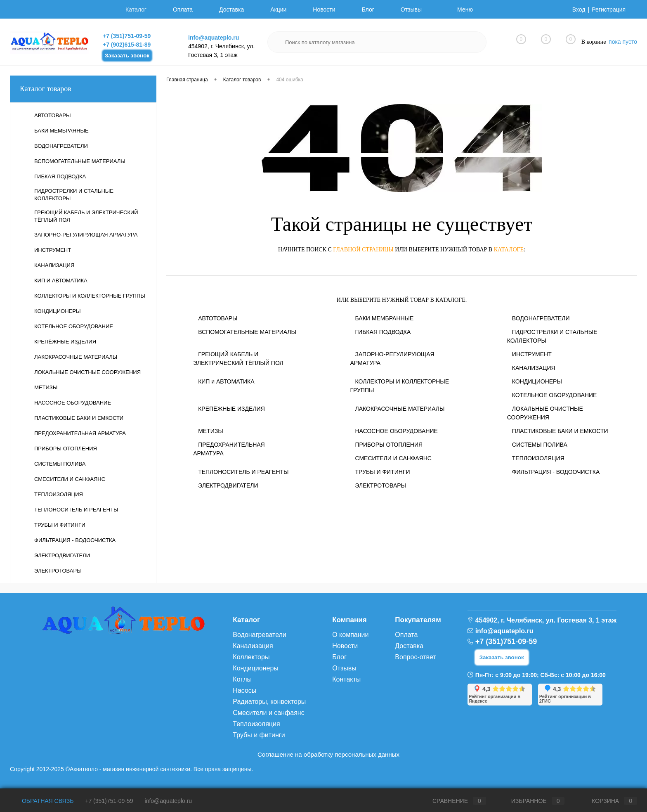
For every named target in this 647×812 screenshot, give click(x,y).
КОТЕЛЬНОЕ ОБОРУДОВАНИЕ (555, 395)
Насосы (244, 690)
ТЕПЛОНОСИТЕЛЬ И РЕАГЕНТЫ (243, 472)
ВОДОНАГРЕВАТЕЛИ (541, 318)
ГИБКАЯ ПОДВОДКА (383, 332)
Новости (324, 9)
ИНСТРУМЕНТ (532, 354)
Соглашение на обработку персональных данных (328, 754)
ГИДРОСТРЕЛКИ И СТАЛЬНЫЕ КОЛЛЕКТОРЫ (552, 336)
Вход (579, 9)
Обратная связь (42, 801)
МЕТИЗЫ (210, 431)
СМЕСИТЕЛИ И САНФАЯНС (393, 458)
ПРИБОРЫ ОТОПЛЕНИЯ (389, 445)
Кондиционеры (255, 668)
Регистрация (609, 9)
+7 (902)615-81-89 (127, 45)
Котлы (242, 679)
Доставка (231, 9)
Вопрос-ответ (415, 657)
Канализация (253, 646)
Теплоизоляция (256, 724)
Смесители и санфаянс (268, 713)
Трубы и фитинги (259, 735)
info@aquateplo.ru (214, 38)
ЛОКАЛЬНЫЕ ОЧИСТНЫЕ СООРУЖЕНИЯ (545, 413)
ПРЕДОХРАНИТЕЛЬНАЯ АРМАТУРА (229, 449)
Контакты (346, 679)
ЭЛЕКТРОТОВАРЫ (380, 485)
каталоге (509, 250)
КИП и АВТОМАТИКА (226, 381)
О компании (350, 635)
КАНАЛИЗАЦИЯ (534, 368)
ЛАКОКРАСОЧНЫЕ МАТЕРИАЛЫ (400, 409)
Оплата (183, 9)
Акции (278, 9)
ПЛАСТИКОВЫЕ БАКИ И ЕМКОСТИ (560, 431)
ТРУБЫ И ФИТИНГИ (382, 472)
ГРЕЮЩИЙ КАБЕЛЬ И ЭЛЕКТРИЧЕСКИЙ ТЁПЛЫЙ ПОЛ (238, 359)
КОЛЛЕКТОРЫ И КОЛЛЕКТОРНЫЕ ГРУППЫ (399, 386)
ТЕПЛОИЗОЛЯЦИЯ (538, 458)
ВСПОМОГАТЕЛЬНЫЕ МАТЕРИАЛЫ (247, 332)
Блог (368, 9)
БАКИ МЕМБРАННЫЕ (384, 318)
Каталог (136, 9)
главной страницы (363, 250)
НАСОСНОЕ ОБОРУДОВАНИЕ (396, 431)
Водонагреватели (259, 635)
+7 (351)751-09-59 (127, 36)
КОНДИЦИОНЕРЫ (537, 381)
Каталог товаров (83, 89)
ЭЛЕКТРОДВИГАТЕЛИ (228, 485)
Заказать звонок (127, 56)
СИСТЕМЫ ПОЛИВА (540, 445)
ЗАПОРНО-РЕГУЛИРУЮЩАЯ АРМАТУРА (392, 359)
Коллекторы (251, 657)
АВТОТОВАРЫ (218, 318)
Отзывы (411, 9)
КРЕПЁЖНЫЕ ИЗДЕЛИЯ (231, 409)
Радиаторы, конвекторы (269, 702)
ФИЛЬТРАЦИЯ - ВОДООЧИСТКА (556, 472)
